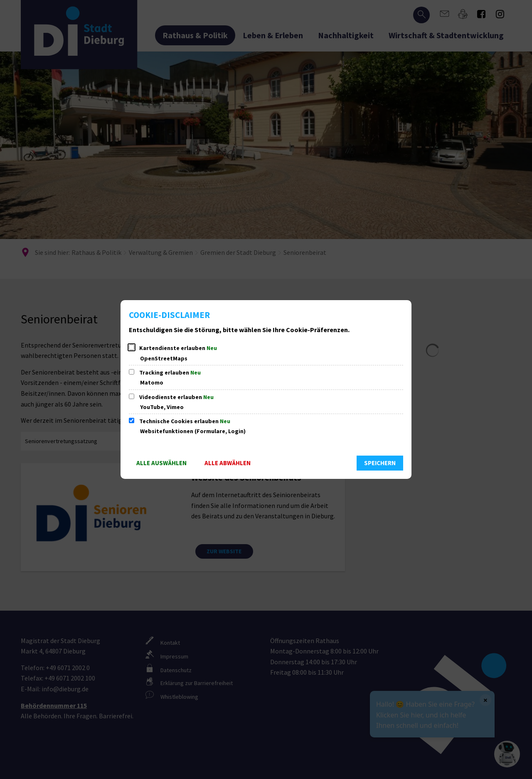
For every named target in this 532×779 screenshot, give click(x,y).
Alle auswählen (161, 463)
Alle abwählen (228, 463)
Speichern (380, 463)
